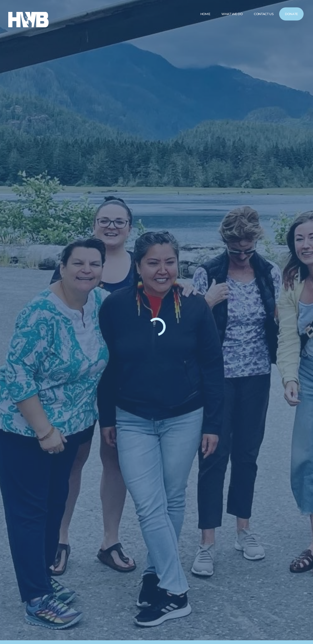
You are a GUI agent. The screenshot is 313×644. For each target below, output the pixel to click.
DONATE (291, 14)
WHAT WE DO (232, 14)
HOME (205, 14)
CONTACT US (264, 14)
